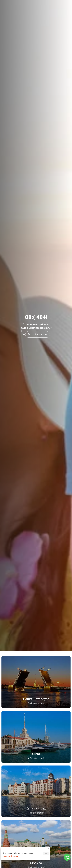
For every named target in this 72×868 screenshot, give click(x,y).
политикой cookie (10, 856)
